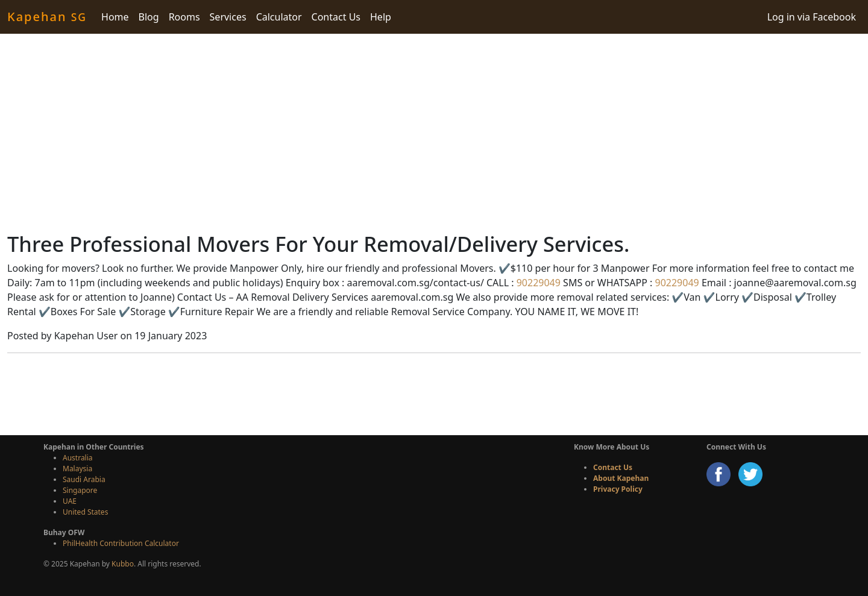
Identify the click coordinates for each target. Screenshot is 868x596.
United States (85, 512)
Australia (78, 458)
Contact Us (336, 17)
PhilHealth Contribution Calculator (121, 543)
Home (115, 17)
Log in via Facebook (812, 17)
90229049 (537, 283)
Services (228, 17)
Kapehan (47, 17)
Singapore (80, 490)
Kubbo (123, 564)
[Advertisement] (434, 133)
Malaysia (77, 469)
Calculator (279, 17)
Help (381, 17)
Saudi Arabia (84, 479)
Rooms (184, 17)
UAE (70, 501)
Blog (149, 17)
